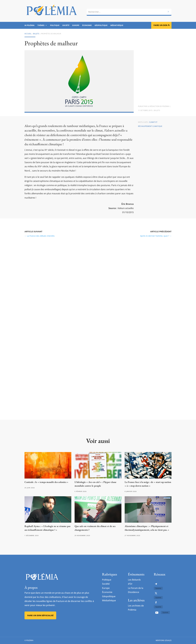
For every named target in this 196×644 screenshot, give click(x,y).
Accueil (28, 34)
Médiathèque (117, 25)
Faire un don (160, 25)
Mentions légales (164, 640)
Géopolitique (101, 25)
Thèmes (41, 25)
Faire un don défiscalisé (40, 615)
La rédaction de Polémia (158, 106)
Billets (36, 34)
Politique (55, 25)
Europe (76, 25)
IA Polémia (29, 25)
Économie (87, 25)
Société (66, 25)
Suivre (158, 588)
